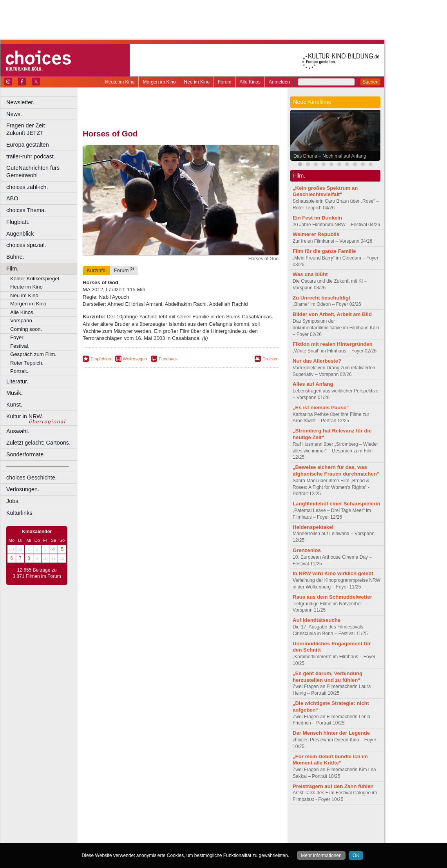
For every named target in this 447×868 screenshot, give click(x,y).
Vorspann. (22, 321)
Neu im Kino (197, 82)
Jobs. (13, 501)
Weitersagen (135, 359)
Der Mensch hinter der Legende (331, 733)
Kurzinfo (96, 270)
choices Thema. (26, 210)
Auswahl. (18, 431)
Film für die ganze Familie (324, 251)
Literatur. (17, 381)
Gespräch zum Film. (33, 354)
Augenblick (20, 234)
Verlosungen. (23, 489)
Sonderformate (25, 454)
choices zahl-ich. (27, 187)
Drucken (271, 359)
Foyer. (17, 337)
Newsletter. (20, 102)
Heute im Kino (120, 82)
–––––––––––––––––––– (38, 466)
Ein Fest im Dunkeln (317, 218)
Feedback (168, 359)
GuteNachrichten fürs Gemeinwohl (33, 172)
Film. (12, 269)
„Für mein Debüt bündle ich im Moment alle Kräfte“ (330, 760)
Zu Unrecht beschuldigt (321, 298)
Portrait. (19, 371)
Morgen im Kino (159, 82)
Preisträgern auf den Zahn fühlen (333, 786)
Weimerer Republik (316, 234)
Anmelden (279, 82)
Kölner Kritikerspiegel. (35, 279)
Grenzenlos (307, 550)
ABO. (13, 198)
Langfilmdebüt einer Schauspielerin (337, 504)
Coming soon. (26, 329)
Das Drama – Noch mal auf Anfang (330, 156)
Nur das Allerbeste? (317, 361)
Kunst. (14, 405)
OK (356, 855)
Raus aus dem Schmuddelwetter (332, 597)
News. (14, 114)
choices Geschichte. (32, 478)
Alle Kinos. (22, 312)
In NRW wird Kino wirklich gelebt (333, 573)
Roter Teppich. (27, 363)
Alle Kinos (250, 82)
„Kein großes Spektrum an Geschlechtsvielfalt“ (325, 191)
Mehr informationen (321, 855)
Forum (225, 82)
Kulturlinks (19, 513)
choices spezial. (26, 245)
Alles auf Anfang (313, 384)
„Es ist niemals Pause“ (321, 408)
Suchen (370, 82)
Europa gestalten (28, 145)
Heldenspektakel (313, 527)
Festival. (20, 346)
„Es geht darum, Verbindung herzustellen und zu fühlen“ (328, 677)
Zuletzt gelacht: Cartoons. (38, 443)
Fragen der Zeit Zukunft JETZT (43, 129)
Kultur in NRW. (25, 416)
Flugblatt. (18, 222)
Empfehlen (101, 359)
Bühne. (15, 257)
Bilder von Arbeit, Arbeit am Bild (332, 314)
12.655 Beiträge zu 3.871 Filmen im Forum (37, 573)
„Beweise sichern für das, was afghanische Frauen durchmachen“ (336, 470)
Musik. (14, 393)
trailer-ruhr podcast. (31, 156)
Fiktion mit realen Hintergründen (333, 344)
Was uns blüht (310, 274)
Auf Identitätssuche (317, 620)
